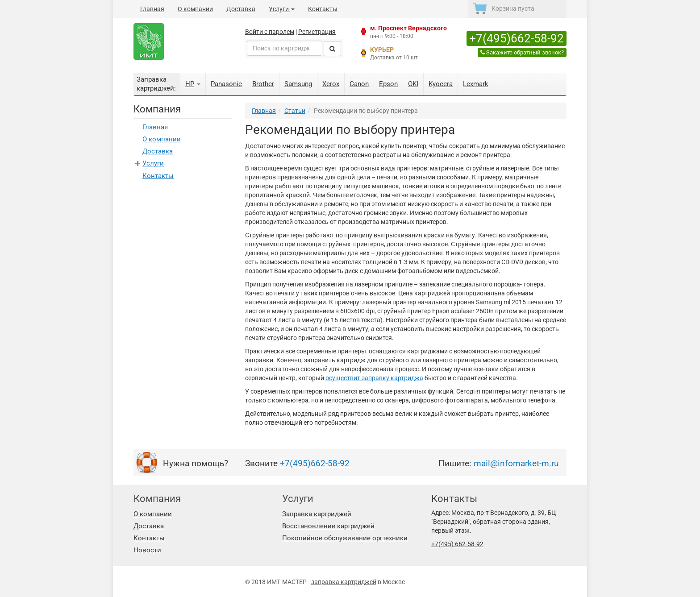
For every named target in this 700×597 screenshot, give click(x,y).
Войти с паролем (270, 32)
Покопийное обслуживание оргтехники (345, 538)
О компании (195, 9)
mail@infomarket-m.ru (516, 463)
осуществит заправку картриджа (374, 378)
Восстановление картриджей (328, 526)
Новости (147, 550)
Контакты (323, 9)
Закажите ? (522, 53)
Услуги (282, 9)
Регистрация (317, 32)
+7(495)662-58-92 (517, 38)
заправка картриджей (344, 582)
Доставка (241, 9)
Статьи (295, 111)
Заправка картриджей (317, 514)
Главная (152, 9)
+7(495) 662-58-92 (457, 544)
